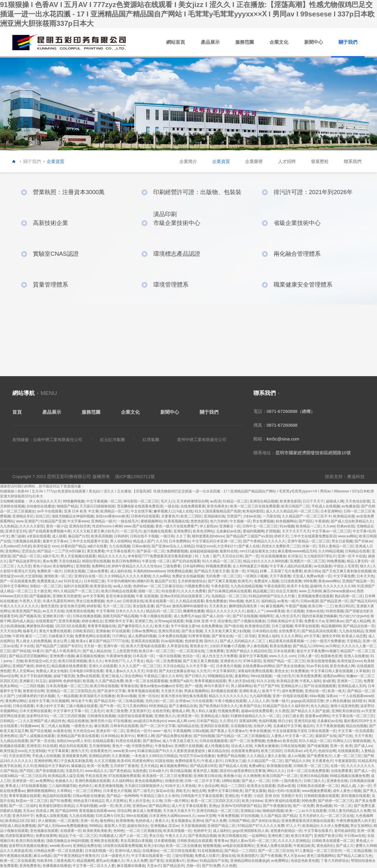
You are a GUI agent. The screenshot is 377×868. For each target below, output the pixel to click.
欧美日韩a (312, 571)
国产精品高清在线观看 (319, 631)
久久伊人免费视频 (334, 826)
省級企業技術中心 (297, 223)
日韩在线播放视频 (87, 616)
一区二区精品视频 (357, 851)
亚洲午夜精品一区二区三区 (309, 541)
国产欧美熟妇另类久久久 (218, 706)
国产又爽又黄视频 (222, 581)
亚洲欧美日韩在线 (208, 776)
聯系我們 (353, 161)
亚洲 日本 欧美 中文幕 (81, 511)
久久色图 (229, 866)
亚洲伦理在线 (169, 631)
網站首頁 (176, 42)
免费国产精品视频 (231, 756)
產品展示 (210, 42)
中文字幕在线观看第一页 (151, 856)
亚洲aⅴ (192, 861)
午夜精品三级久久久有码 (163, 676)
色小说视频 (295, 611)
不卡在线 (27, 646)
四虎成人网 (45, 811)
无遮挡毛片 (74, 771)
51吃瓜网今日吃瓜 (110, 816)
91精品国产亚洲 (53, 521)
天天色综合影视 (358, 501)
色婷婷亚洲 (193, 641)
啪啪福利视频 (273, 811)
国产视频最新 (40, 596)
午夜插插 (322, 521)
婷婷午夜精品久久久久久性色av (136, 566)
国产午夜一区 (110, 706)
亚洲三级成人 (112, 676)
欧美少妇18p (154, 846)
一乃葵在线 (271, 516)
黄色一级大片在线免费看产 (176, 526)
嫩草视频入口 (164, 511)
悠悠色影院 (199, 521)
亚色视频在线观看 (44, 831)
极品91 (308, 726)
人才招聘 (287, 161)
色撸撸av (274, 741)
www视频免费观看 (317, 791)
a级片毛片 (51, 556)
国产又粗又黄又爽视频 (201, 661)
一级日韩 (167, 536)
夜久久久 (95, 661)
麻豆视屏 (101, 726)
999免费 (310, 581)
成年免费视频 (292, 691)
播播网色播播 (193, 611)
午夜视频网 (182, 731)
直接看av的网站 (318, 716)
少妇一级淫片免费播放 (327, 641)
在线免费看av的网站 (259, 666)
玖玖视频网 (60, 701)
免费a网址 (257, 766)
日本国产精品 (207, 721)
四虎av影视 (286, 786)
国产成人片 (345, 846)
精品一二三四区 (233, 786)
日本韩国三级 (94, 581)
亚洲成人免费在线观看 (274, 846)
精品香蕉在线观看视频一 (288, 641)
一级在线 (171, 506)
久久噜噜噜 (252, 776)
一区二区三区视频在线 (144, 831)
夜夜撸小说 (232, 776)
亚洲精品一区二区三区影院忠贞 (71, 691)
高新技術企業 (51, 223)
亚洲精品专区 (23, 516)
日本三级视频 (282, 626)
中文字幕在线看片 (120, 551)
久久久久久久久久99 (339, 586)
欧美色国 (290, 741)
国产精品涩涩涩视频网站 (28, 656)
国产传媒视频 (318, 746)
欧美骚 (88, 681)
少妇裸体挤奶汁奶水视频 (35, 696)
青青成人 (12, 786)
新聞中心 (314, 42)
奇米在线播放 (260, 731)
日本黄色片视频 (228, 666)
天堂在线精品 (69, 561)
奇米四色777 (115, 661)
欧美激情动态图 (257, 626)
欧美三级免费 (117, 711)
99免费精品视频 (180, 571)
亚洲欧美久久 (165, 716)
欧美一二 (292, 811)
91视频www (30, 726)
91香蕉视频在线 (176, 521)
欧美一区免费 (98, 766)
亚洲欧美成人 (250, 691)
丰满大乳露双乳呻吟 (58, 601)
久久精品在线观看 (190, 601)
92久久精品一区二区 (315, 741)
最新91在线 (229, 551)
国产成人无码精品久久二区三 (243, 641)
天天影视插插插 (193, 826)
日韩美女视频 (74, 571)
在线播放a (150, 851)
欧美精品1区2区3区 (21, 821)
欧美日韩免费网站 (126, 561)
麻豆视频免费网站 (174, 766)
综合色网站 (133, 676)
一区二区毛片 (131, 531)
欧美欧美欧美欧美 (97, 831)
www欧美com (60, 846)
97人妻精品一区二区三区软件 (318, 851)
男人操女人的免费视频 (33, 641)
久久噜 (157, 801)
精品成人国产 (144, 541)
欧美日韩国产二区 (295, 506)
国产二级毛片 (144, 791)
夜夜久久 (162, 821)
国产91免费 (211, 866)
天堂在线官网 (19, 756)
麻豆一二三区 (36, 636)
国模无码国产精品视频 (120, 616)
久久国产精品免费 (109, 681)
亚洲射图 (83, 566)
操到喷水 (359, 701)
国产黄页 (156, 861)
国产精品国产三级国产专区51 (59, 646)
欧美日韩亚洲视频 (73, 661)
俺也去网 (199, 791)
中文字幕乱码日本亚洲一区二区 (217, 541)
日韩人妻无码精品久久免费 (349, 811)
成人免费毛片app (187, 616)
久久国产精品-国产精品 (279, 816)
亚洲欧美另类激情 (67, 596)
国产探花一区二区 (151, 551)
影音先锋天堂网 (73, 606)
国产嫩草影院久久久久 (135, 626)
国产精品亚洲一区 (334, 601)
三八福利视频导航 (63, 786)
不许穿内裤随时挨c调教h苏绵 (130, 581)
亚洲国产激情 (23, 666)
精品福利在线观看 (57, 796)
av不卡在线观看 (49, 511)
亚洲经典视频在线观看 (92, 781)
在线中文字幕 (39, 701)
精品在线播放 (78, 721)
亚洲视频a (158, 826)
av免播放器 (350, 506)
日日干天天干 (313, 501)
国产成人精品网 (358, 621)
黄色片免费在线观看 (55, 631)
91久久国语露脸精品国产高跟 (218, 511)
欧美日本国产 (302, 836)
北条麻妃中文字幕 (287, 726)
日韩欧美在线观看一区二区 (318, 786)
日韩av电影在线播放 (89, 796)
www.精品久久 (96, 771)
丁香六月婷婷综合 (335, 861)
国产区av (163, 606)
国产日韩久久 (195, 676)
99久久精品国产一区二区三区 (76, 591)
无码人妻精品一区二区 (336, 546)
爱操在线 (228, 856)
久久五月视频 (105, 761)
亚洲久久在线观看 (103, 666)
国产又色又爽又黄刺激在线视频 (347, 571)
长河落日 (295, 556)
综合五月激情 (286, 591)
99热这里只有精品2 (88, 801)
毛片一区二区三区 (117, 606)
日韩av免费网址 (144, 631)
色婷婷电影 (72, 681)
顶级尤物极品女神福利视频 (73, 516)
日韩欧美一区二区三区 (311, 766)
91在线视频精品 (210, 851)
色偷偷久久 (64, 781)
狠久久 (365, 566)
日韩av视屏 (309, 601)
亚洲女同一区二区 (110, 731)
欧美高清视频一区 (177, 831)
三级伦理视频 (182, 856)
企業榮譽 (254, 161)
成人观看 (59, 536)
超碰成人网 (335, 501)
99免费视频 (336, 561)
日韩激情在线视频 (101, 716)
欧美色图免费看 (309, 676)
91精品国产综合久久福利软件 (286, 706)
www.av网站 (347, 536)
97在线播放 (122, 721)
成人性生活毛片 (288, 616)
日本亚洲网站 (331, 511)
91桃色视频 (335, 611)
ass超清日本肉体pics (150, 721)
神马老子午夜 (82, 701)
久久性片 (203, 671)
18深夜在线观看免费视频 (122, 846)
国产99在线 (21, 651)
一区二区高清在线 (190, 651)
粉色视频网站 (286, 521)
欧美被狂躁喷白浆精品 (57, 806)
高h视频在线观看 (224, 691)
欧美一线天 (336, 691)
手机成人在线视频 (326, 506)
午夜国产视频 (296, 606)
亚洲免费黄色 (30, 866)
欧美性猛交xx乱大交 (41, 661)
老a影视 (329, 681)
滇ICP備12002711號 (135, 476)
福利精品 (268, 601)
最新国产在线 (326, 736)
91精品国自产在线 (214, 861)
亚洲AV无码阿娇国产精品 (241, 806)
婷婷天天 (281, 536)
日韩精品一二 (11, 721)
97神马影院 (252, 661)
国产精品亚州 (174, 866)
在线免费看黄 (341, 771)
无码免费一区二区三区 (223, 576)
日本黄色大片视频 (117, 791)
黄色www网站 (329, 581)
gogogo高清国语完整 (307, 701)
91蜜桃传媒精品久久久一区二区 (255, 716)
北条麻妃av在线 (229, 531)
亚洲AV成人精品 (128, 851)
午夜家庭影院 (345, 761)
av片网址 (333, 646)
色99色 (119, 831)
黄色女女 (282, 671)
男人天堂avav (294, 856)
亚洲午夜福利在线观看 (282, 801)
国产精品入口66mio (308, 646)
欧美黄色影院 (290, 501)
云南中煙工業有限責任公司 (58, 440)
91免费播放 (300, 671)
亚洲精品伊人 (291, 686)
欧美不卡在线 (298, 586)
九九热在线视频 (81, 816)
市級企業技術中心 (177, 223)
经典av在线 (346, 526)
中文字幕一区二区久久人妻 (94, 866)
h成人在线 (185, 511)
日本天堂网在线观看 (35, 711)
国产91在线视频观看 (320, 686)
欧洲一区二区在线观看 (18, 861)
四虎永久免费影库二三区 (281, 546)
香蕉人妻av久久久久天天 (125, 671)
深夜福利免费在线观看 (255, 671)
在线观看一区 (71, 831)
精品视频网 (85, 861)
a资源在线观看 (39, 536)
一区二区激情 (68, 821)
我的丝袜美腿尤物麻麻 (319, 616)
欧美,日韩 (123, 806)
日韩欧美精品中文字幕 (285, 621)
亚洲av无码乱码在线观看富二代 (185, 596)
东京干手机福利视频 (36, 676)
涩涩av (174, 826)
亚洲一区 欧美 (341, 746)
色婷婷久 (85, 786)
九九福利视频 (260, 696)
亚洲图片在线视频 (188, 746)
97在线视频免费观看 (124, 776)
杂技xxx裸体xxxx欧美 (112, 516)
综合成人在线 (242, 746)
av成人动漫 (122, 586)
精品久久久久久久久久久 (225, 611)
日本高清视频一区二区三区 (67, 686)
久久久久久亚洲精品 (294, 841)
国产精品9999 (66, 811)
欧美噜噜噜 (125, 821)
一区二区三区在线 (339, 816)
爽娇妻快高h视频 (40, 626)
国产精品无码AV (363, 601)
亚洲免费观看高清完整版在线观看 (308, 821)
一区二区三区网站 (87, 791)
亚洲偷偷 (103, 631)
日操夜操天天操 (61, 636)
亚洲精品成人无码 (352, 686)
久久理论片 (228, 721)
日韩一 (277, 781)
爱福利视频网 (253, 531)
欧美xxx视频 (127, 696)
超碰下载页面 (64, 676)
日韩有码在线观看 (145, 516)
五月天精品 (149, 766)
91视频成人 (108, 836)
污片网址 (119, 636)
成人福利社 (222, 831)
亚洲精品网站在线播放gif (250, 861)
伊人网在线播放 (338, 701)
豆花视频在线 (241, 726)
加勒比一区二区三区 (46, 586)
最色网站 (107, 821)
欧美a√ (81, 641)
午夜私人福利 (310, 681)
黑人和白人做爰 (204, 711)
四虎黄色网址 (143, 761)
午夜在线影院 (275, 586)
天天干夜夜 (363, 736)
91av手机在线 (317, 666)
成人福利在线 (121, 571)
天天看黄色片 (322, 761)
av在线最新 (323, 566)
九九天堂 (24, 566)
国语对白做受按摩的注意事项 (243, 771)
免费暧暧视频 (177, 551)
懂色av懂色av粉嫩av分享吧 (161, 686)
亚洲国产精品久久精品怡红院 (249, 651)
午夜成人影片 (212, 761)
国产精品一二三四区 (240, 851)
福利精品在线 (188, 726)
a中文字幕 (312, 636)
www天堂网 (207, 816)
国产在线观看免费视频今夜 (50, 531)
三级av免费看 (97, 571)
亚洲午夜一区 (114, 646)
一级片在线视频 (168, 656)
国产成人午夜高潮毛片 (63, 651)
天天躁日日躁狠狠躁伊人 (144, 786)
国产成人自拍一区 (216, 616)
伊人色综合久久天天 (45, 501)
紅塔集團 (151, 440)
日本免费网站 (179, 541)
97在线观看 (121, 631)
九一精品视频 (67, 696)
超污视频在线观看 (157, 531)
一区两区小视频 (255, 576)
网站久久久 (276, 771)
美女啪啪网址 (63, 566)
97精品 (252, 571)
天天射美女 (218, 606)
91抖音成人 (73, 581)
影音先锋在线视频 (120, 596)
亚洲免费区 (182, 531)
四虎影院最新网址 (19, 836)
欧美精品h (310, 826)
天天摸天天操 (171, 691)
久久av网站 (161, 576)
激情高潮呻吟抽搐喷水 (190, 606)
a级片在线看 (97, 546)
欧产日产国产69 (266, 686)
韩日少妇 (285, 721)
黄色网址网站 (16, 701)
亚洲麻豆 (26, 681)
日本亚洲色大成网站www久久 (172, 816)
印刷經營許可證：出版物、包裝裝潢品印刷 (197, 203)
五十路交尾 (42, 591)
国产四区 (306, 521)
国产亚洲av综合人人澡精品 (173, 546)
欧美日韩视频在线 (232, 836)
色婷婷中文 (202, 831)
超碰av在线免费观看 (257, 711)
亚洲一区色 (89, 821)
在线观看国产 (46, 621)
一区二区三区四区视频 (68, 716)
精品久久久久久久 (112, 556)
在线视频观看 (348, 751)
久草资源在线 (178, 646)
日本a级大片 (158, 771)
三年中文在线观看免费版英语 (313, 536)
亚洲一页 (238, 571)
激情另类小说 (101, 721)
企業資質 (221, 161)
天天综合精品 (174, 666)
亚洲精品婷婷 (99, 756)
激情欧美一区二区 (58, 576)
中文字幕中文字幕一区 (71, 711)
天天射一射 (92, 646)
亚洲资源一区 (23, 781)
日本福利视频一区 (99, 851)
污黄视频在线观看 (26, 541)
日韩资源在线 (133, 601)
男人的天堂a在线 (241, 681)
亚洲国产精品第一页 (358, 581)
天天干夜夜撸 (280, 576)
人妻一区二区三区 (347, 756)
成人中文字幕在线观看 (189, 806)
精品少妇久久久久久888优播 (265, 561)
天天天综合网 (11, 631)
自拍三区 (43, 516)
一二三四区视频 (32, 686)
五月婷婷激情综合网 (192, 501)
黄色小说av (42, 566)
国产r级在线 (234, 626)
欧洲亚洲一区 (188, 716)
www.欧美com (124, 751)
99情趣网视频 (74, 501)
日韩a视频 (200, 731)
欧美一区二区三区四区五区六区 (216, 801)
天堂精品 (354, 641)
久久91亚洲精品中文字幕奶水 (46, 766)
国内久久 (211, 641)
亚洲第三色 (144, 621)
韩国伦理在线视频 (96, 561)
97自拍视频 (249, 816)
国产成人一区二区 (256, 781)
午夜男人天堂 (30, 601)
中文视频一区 (240, 521)
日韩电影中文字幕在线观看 (202, 796)
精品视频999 (331, 626)
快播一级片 (280, 701)
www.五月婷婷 (310, 591)
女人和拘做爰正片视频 (250, 566)
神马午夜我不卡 (216, 686)
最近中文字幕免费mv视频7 (318, 651)
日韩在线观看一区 (322, 731)
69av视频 (317, 696)
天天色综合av (84, 731)
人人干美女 (135, 661)
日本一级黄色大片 (115, 856)
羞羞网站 (242, 676)
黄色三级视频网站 (321, 856)
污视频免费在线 (197, 586)
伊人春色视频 (257, 646)
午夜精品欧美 (304, 846)
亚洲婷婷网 (43, 761)
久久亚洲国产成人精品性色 (44, 721)
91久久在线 (266, 681)
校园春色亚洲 (331, 656)
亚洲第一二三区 (349, 681)
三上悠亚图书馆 (125, 651)
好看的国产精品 (73, 546)
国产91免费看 (61, 801)
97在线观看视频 (34, 786)
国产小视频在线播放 (249, 621)
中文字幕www (78, 521)
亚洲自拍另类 (80, 526)
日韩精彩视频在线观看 (322, 796)
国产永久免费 (216, 821)
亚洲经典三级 (278, 836)
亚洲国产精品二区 (221, 826)
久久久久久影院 (32, 526)
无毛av (28, 811)
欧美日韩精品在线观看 (119, 591)
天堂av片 (154, 866)
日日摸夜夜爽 (291, 581)
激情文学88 (331, 636)
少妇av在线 (252, 516)
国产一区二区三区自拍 (276, 851)
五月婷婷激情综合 (192, 581)
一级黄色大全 (82, 726)
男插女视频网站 (196, 691)
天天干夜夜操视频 (330, 726)
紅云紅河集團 (112, 440)
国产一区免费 (303, 806)
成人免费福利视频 (142, 636)
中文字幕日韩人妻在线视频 (332, 671)
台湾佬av (182, 701)
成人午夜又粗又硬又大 (180, 741)
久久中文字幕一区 (200, 666)
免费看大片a (314, 621)
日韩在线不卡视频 (144, 536)
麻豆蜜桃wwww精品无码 (297, 551)
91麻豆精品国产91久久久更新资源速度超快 (172, 751)
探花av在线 (165, 791)
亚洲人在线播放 (356, 656)
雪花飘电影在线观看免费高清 (140, 506)
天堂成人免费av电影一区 (312, 576)
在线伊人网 (262, 726)
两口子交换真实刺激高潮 (73, 761)
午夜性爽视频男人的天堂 (356, 821)
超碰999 (55, 681)
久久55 (161, 541)
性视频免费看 (228, 711)
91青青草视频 (199, 636)
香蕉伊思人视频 (205, 771)
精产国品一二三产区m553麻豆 (61, 551)
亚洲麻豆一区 (230, 526)
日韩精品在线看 (357, 551)
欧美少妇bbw (252, 801)
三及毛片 (97, 711)
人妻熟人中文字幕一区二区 (292, 736)
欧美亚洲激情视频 (109, 786)
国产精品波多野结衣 (25, 561)
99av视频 (236, 601)
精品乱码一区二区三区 (164, 611)
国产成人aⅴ (363, 746)
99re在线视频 (261, 676)
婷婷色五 (43, 666)
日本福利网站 (193, 566)
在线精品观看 (103, 741)
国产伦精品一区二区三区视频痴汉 (243, 736)
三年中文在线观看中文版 (89, 541)
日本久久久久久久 (130, 611)
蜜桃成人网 (181, 711)
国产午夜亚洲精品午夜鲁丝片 (76, 856)
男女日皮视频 (342, 541)
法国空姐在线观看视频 (135, 716)
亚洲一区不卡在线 (352, 556)
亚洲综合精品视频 (264, 501)
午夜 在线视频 (147, 596)
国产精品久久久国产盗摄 (310, 711)
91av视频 (287, 526)
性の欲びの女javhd (354, 616)
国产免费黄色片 (319, 756)
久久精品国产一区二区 (265, 761)
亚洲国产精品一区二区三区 (284, 661)
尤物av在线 (315, 611)
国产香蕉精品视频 (202, 836)
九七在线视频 (120, 546)
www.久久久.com (283, 656)
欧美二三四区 (191, 516)
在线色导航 (161, 711)
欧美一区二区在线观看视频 (147, 681)
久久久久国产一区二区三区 (140, 666)
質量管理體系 (51, 285)
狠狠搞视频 (361, 741)
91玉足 (41, 681)
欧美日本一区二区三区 (156, 651)
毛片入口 (168, 501)
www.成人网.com (181, 721)
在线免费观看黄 (193, 506)
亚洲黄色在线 (337, 781)
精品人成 (348, 786)
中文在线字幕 (141, 511)
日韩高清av (293, 751)
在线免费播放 (212, 626)
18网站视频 (231, 781)
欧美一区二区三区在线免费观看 (255, 506)
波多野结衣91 (37, 716)
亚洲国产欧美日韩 (328, 836)
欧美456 (124, 761)
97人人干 (293, 826)
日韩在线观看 (23, 706)
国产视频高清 (30, 616)
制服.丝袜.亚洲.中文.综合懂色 (209, 621)
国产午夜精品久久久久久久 (264, 541)
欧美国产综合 (250, 706)
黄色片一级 (121, 746)
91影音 (152, 671)
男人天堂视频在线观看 (78, 556)
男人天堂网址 (116, 801)
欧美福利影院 (253, 511)
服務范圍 (245, 42)
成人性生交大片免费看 (220, 656)
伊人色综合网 (208, 786)
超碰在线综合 (138, 826)
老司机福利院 (345, 831)
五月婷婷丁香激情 (124, 766)
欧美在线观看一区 (159, 601)
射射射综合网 (33, 691)
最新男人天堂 (115, 826)
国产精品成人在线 (233, 766)
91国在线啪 (164, 761)
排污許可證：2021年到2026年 (313, 192)
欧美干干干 (271, 691)
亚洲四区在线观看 (214, 726)
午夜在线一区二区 (156, 561)
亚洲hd (198, 821)
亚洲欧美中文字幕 (119, 621)
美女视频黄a (181, 821)
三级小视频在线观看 (82, 706)
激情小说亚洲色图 (344, 706)
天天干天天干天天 (296, 531)
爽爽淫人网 (146, 736)
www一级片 (162, 731)
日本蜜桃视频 (164, 841)
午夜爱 (246, 796)
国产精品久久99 (297, 761)
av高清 (215, 501)
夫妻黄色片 (170, 516)
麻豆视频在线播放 (90, 656)
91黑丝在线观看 (128, 741)
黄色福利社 (325, 846)
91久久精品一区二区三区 (222, 561)
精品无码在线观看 (73, 746)
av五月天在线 (53, 611)
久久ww (329, 526)
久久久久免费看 (193, 591)
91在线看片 (170, 591)
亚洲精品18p (250, 811)
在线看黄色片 (101, 751)
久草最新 (363, 671)
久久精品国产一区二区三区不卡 (307, 516)
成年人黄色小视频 (347, 791)
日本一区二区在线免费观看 (308, 771)
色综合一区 (191, 656)
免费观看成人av (49, 581)
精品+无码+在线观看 (284, 791)
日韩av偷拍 (141, 546)
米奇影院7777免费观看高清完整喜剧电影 (160, 556)
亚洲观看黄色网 (74, 756)
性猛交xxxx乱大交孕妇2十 (216, 546)
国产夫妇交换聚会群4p (177, 671)
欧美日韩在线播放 (30, 841)
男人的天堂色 (139, 801)
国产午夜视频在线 (277, 806)
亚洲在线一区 (315, 691)
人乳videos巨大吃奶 (16, 546)
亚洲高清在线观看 (145, 641)
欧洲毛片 (245, 581)
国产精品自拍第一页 (359, 626)
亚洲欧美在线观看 (104, 841)
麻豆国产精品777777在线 (109, 641)
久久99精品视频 (331, 551)
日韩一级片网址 (176, 801)
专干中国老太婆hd (185, 626)
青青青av (221, 841)
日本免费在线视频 (172, 636)
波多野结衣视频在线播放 (28, 846)
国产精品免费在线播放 (174, 736)
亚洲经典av (335, 621)
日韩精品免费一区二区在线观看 (58, 851)
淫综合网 (124, 811)
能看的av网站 (334, 676)
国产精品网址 (159, 806)
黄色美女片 (199, 646)
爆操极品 (78, 766)
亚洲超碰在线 (214, 516)
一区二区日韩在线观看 (178, 851)
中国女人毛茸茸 (346, 566)
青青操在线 (129, 686)
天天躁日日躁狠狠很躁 (97, 506)
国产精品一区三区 (26, 556)
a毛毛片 (310, 751)
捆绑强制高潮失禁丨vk (246, 606)
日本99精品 (110, 736)
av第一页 (106, 806)
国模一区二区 (149, 591)
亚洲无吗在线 (305, 721)
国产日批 (345, 736)
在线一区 (338, 766)
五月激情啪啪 (100, 746)
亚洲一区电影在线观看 (290, 696)
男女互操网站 (361, 826)
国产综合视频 (41, 731)
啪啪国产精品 (67, 506)
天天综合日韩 (232, 556)
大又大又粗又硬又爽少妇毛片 (95, 531)
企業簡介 (188, 161)
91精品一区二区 (235, 501)
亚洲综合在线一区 (88, 576)
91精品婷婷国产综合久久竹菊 (272, 596)
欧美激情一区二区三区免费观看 (167, 776)
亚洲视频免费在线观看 (315, 596)
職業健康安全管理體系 (303, 285)
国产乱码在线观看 (186, 561)
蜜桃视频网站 (151, 521)
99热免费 (309, 801)
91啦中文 (172, 786)
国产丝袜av (363, 541)
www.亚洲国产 (27, 521)
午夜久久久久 (176, 836)
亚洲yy (214, 806)
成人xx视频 (296, 756)
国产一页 (252, 556)
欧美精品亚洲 (287, 681)
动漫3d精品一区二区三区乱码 (23, 776)
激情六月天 (80, 751)
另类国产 (234, 516)
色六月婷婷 (219, 521)
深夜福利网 (248, 721)
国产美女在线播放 (290, 666)
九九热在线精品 (351, 631)
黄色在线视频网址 (149, 781)
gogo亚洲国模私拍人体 (250, 831)
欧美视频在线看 (279, 766)
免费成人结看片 (207, 856)
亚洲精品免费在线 (87, 846)
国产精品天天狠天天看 (212, 571)
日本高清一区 (143, 656)
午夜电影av (164, 746)
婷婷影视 (94, 606)
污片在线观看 (202, 701)
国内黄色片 (293, 781)
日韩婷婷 (121, 536)
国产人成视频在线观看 (37, 736)
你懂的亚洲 (174, 781)
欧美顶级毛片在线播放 (97, 696)
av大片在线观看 (314, 811)
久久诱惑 (282, 711)
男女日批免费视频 (90, 601)
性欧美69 (44, 861)
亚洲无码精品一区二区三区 (218, 811)
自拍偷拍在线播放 (41, 506)
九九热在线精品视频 (246, 586)
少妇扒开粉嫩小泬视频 (227, 646)
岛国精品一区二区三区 (229, 596)
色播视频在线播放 (57, 866)
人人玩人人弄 (259, 701)
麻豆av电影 (42, 856)
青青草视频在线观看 (210, 681)
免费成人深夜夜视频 (51, 816)
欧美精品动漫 (344, 516)
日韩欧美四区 (83, 631)
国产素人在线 (249, 546)
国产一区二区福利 (23, 806)
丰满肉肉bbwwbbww (149, 571)
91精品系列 (367, 761)
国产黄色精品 (120, 771)
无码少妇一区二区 (159, 701)
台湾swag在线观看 (169, 621)
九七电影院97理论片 (320, 556)
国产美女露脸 (255, 791)
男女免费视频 (263, 521)
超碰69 (315, 586)
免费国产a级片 (181, 681)
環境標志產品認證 (177, 254)
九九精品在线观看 (14, 741)
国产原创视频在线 (50, 771)
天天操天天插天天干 (179, 811)
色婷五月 (252, 601)
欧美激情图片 (248, 856)
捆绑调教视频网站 (41, 791)
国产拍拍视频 (204, 736)
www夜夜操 (275, 611)
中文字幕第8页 (224, 671)
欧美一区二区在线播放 (184, 846)
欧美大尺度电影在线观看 (146, 646)
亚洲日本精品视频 (314, 776)
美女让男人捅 (64, 641)
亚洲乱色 (232, 796)
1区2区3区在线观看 (70, 626)
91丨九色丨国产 (207, 556)
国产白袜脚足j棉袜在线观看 (229, 591)
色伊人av (113, 601)
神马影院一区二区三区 (141, 501)
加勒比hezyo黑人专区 (74, 741)
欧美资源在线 (101, 586)
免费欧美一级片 (49, 571)
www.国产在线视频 (139, 526)
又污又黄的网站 (135, 706)
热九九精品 (319, 706)
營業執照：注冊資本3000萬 (69, 192)
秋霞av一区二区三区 (32, 801)
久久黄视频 (120, 756)
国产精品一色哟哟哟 (122, 796)
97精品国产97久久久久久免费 (261, 826)
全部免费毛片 (289, 631)
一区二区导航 (245, 636)
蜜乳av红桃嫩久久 (110, 861)
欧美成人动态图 (354, 636)
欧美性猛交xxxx (350, 661)
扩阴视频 (273, 531)
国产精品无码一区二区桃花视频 (119, 701)
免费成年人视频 (266, 581)
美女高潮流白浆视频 (136, 841)
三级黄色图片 (64, 861)
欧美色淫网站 (203, 531)
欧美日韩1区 (345, 606)
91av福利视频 (172, 641)
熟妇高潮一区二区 (349, 596)
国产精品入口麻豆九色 (354, 856)
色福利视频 (267, 721)
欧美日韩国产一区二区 (280, 776)
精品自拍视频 (356, 726)
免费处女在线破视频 (188, 576)
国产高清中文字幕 (111, 691)
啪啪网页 (266, 616)
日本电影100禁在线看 (86, 671)
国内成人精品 (23, 621)
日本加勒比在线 (265, 631)
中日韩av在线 (355, 836)
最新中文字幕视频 (253, 656)
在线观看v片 (175, 861)
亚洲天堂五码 (16, 531)
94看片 (38, 651)
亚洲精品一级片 (103, 521)
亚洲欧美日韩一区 (57, 616)
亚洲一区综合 (149, 696)
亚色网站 (12, 551)
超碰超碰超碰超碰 (204, 551)
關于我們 (348, 42)
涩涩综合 (28, 551)
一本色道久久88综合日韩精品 (154, 756)
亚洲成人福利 (268, 636)
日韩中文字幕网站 (14, 586)
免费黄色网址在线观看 (92, 636)
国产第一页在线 (42, 741)
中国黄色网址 (142, 746)
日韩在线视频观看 (213, 741)
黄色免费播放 (216, 601)
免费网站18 (101, 566)
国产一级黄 (193, 686)
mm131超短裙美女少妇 (258, 551)
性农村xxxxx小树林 (107, 526)
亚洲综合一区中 (139, 731)
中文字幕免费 (344, 576)
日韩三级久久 (314, 781)
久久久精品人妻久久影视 (266, 756)
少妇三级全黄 (293, 716)
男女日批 (156, 836)
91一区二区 (343, 806)
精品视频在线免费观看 (69, 666)
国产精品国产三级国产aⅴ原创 (249, 536)
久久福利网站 (122, 781)
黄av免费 (50, 561)
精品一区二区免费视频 (164, 661)
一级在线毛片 (128, 521)
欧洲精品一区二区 (115, 511)
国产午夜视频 (271, 856)
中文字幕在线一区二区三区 (353, 716)
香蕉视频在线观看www (97, 811)
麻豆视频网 (275, 606)
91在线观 (50, 746)
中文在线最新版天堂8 (289, 731)
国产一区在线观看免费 (18, 581)
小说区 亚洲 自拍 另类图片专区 (278, 796)
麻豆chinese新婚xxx (339, 591)
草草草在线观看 (307, 626)
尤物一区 (193, 866)
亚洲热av (140, 806)
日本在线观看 (284, 651)
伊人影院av (209, 526)
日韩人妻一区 (308, 656)
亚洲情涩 (33, 746)
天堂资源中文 (140, 711)
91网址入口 (342, 741)
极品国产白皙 (79, 536)
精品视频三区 (263, 591)
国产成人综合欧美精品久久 (352, 521)
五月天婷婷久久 (311, 816)
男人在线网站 (121, 541)
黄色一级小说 (57, 526)
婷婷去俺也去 (92, 621)
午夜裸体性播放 (119, 656)
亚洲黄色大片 (231, 661)
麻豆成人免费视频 (147, 811)
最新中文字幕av (55, 541)
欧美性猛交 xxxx (46, 546)
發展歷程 (320, 161)
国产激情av (152, 741)
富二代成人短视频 (55, 726)
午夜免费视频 (228, 816)
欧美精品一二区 (308, 526)
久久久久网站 (291, 636)
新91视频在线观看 (355, 796)
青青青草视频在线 (102, 626)
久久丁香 (183, 536)
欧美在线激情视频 (321, 661)
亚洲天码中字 (23, 816)
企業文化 (279, 42)
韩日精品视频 (181, 771)
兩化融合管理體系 (297, 254)
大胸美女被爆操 (266, 746)
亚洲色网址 (9, 736)
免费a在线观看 (88, 676)
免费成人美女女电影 (52, 671)
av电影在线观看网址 (239, 846)
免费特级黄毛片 (187, 761)
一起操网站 (257, 836)
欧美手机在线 (11, 766)
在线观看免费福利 (245, 751)
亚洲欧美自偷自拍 (346, 711)
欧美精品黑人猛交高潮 (66, 776)
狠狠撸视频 (212, 846)
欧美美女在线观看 (261, 786)
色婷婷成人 (144, 821)
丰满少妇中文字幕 (50, 706)
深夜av (332, 696)
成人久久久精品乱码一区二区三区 (292, 511)
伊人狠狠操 (47, 821)
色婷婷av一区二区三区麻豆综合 (158, 586)
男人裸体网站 (241, 686)
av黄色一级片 (288, 601)
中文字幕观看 (58, 751)
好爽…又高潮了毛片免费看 (281, 571)
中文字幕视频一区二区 (104, 501)
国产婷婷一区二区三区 (336, 801)
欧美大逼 (162, 626)
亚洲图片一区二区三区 (307, 561)
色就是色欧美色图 (305, 861)
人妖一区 (364, 786)
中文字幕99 (105, 611)
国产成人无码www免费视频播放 (63, 826)
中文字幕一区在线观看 (356, 731)
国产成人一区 (365, 771)
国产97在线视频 (245, 616)
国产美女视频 (192, 631)
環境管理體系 (171, 285)
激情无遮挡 (49, 606)
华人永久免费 (137, 861)
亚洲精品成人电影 (215, 716)
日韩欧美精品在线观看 (195, 841)
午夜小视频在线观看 (156, 616)
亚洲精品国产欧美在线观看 (78, 736)
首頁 (17, 412)
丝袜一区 (309, 546)
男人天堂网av (23, 671)
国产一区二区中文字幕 (158, 726)
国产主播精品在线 (183, 706)
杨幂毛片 (30, 631)
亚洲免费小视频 (62, 656)
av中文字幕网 (93, 596)
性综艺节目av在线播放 (197, 756)
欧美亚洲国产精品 (26, 611)
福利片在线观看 (76, 586)
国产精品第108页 (203, 766)
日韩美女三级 (235, 761)
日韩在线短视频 (293, 746)
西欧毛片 (183, 791)
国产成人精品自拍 (97, 651)
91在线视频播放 (273, 556)
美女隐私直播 (143, 606)
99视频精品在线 (220, 676)
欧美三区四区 (272, 751)
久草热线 (188, 786)
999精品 (96, 826)
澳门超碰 (18, 536)
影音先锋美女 (218, 506)
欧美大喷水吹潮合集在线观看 (184, 696)
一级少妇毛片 (284, 676)
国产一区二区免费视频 (247, 741)
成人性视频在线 (217, 746)
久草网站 (64, 791)
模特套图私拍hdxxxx (208, 536)
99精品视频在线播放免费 (349, 776)
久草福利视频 (87, 806)
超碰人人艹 (255, 611)
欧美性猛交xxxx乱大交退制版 (23, 751)
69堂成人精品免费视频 (18, 826)
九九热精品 (9, 526)
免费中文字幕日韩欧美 (225, 791)
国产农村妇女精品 (265, 821)
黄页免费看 (96, 551)
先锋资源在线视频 (80, 611)
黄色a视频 (324, 806)
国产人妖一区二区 (133, 836)
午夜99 (18, 636)
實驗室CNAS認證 (56, 254)
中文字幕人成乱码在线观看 (291, 566)
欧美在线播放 (280, 646)
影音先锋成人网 (342, 666)
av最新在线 (62, 731)
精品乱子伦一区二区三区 (78, 836)
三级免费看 (172, 566)
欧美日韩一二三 (321, 606)
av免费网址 (44, 781)
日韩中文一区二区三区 (260, 526)
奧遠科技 (356, 476)
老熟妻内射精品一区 (286, 831)
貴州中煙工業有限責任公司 (202, 440)
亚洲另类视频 (69, 621)
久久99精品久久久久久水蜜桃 (127, 576)
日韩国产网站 (239, 821)
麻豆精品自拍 (218, 751)
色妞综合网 (327, 751)
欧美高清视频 (102, 536)
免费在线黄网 (46, 836)
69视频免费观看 (218, 566)
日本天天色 (365, 576)
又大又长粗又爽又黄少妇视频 (227, 631)
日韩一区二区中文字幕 (202, 781)
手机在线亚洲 (96, 776)
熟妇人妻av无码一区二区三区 (253, 841)
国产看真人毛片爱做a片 (229, 731)
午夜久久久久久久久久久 (19, 606)
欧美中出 (128, 736)
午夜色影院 (220, 586)
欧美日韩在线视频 (104, 686)
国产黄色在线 (222, 636)
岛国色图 (139, 771)
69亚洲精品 (158, 706)
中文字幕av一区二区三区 (331, 531)
